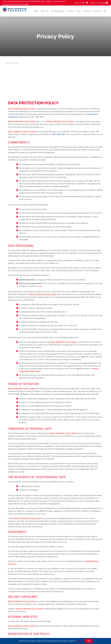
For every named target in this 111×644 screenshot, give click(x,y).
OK (89, 641)
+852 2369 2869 (58, 134)
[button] (105, 11)
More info (79, 641)
